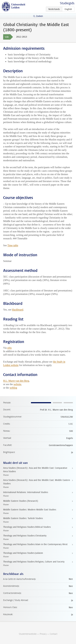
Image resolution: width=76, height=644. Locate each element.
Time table (13, 245)
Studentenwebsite (28, 634)
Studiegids (67, 3)
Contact (54, 634)
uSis (9, 348)
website (17, 384)
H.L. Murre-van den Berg (16, 381)
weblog (13, 388)
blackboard (18, 310)
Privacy (43, 634)
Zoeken (40, 16)
